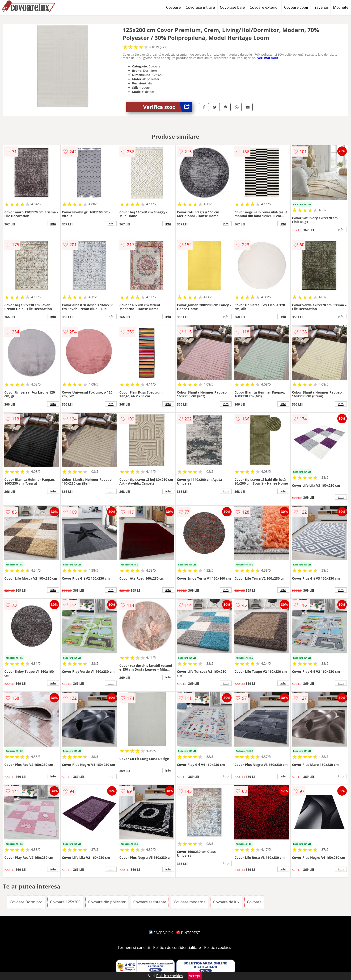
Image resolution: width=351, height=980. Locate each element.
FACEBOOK (161, 933)
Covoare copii (296, 7)
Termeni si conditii (134, 947)
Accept (195, 976)
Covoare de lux (226, 902)
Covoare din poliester (107, 902)
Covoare (173, 7)
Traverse (320, 7)
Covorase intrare (200, 7)
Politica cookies (218, 947)
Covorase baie (232, 7)
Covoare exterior (264, 7)
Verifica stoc (167, 107)
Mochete (341, 7)
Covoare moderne (190, 902)
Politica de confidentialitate (177, 947)
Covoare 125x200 (65, 902)
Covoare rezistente (150, 902)
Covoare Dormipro (26, 902)
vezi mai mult (268, 58)
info (53, 224)
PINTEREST (188, 933)
